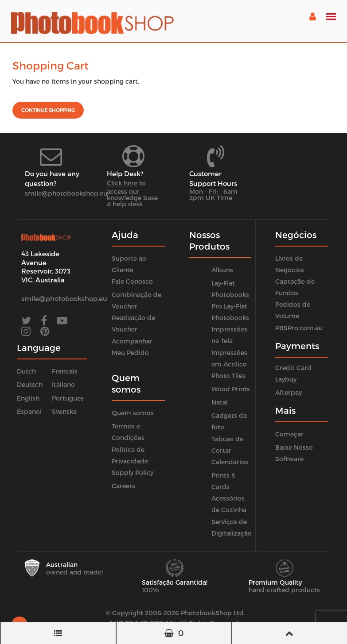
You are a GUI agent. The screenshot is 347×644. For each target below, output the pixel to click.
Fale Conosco (132, 281)
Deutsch (30, 384)
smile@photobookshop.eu (66, 193)
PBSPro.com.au (299, 328)
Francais (65, 371)
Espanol (29, 411)
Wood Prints (231, 389)
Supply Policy (133, 472)
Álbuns (222, 270)
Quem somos (133, 413)
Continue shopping (48, 110)
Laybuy (286, 379)
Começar (289, 434)
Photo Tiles (228, 376)
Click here (122, 183)
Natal (220, 402)
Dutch (26, 371)
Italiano (63, 384)
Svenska (64, 411)
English (28, 398)
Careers (123, 486)
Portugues (68, 398)
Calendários (230, 462)
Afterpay (289, 392)
